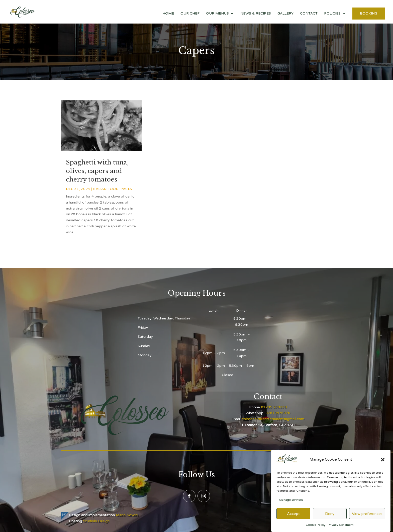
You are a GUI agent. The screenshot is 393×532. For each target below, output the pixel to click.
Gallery (285, 14)
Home (168, 14)
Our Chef (190, 14)
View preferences (367, 517)
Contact (309, 14)
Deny (330, 517)
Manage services (291, 503)
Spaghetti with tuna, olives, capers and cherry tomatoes (97, 171)
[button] (383, 463)
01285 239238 (274, 407)
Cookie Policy (316, 528)
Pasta (126, 189)
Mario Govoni (127, 515)
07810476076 (277, 413)
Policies (332, 14)
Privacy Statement (341, 528)
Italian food (106, 189)
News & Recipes (256, 14)
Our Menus (217, 14)
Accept (293, 517)
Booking (369, 13)
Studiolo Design (96, 521)
